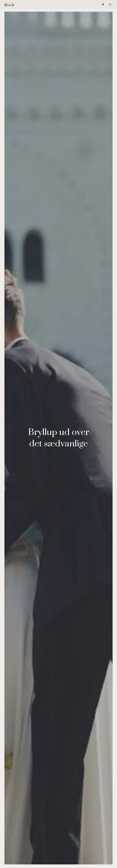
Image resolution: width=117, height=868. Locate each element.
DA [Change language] (103, 4)
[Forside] (9, 4)
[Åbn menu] (110, 4)
